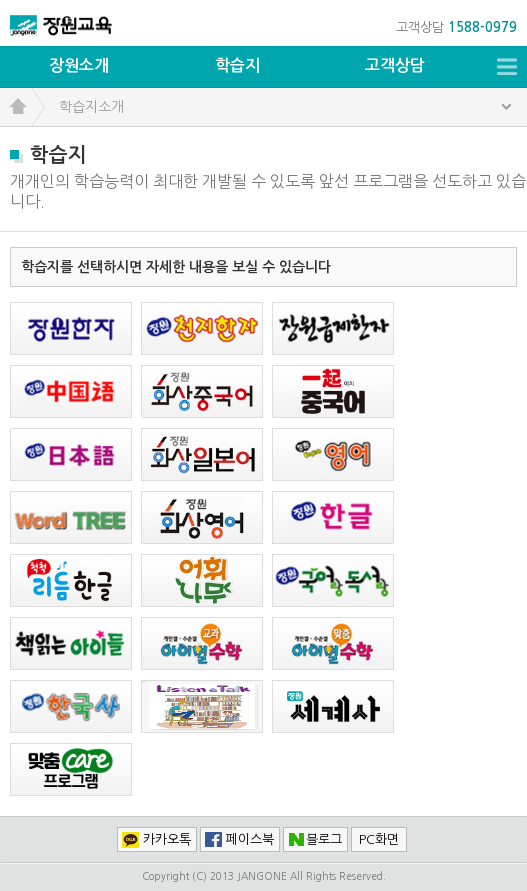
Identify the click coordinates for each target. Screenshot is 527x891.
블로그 (324, 839)
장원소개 (79, 65)
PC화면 (379, 839)
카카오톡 (167, 839)
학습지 (237, 65)
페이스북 (250, 839)
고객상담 (395, 65)
